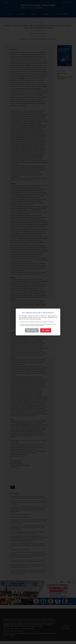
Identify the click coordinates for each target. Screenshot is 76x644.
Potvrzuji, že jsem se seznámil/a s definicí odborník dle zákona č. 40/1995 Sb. (36, 322)
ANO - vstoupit (32, 330)
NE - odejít (46, 330)
